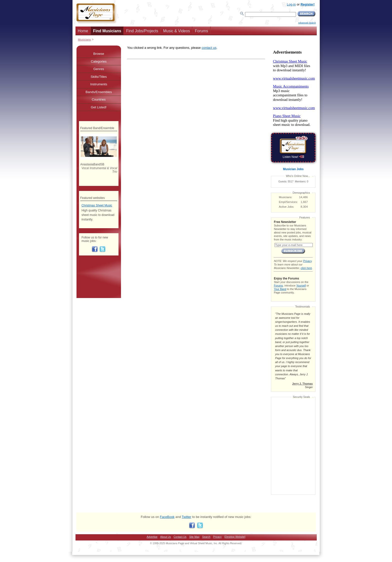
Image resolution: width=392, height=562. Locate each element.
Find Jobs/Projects (142, 31)
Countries (99, 99)
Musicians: (286, 197)
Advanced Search (307, 23)
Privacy (307, 261)
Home (83, 31)
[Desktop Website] (235, 537)
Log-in (291, 4)
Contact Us (180, 537)
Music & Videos (177, 31)
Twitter (186, 517)
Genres (99, 69)
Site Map (194, 537)
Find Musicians (107, 31)
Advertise (152, 537)
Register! (307, 4)
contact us (209, 48)
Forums (201, 31)
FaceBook (167, 517)
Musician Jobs (293, 169)
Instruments (99, 84)
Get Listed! (99, 107)
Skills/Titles (99, 77)
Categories (99, 61)
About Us (166, 537)
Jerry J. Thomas (302, 384)
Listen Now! (293, 157)
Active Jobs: (287, 207)
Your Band (280, 289)
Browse (99, 54)
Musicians (84, 39)
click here (306, 268)
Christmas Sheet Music (97, 205)
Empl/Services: (288, 202)
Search (206, 537)
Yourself (301, 286)
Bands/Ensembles (99, 92)
